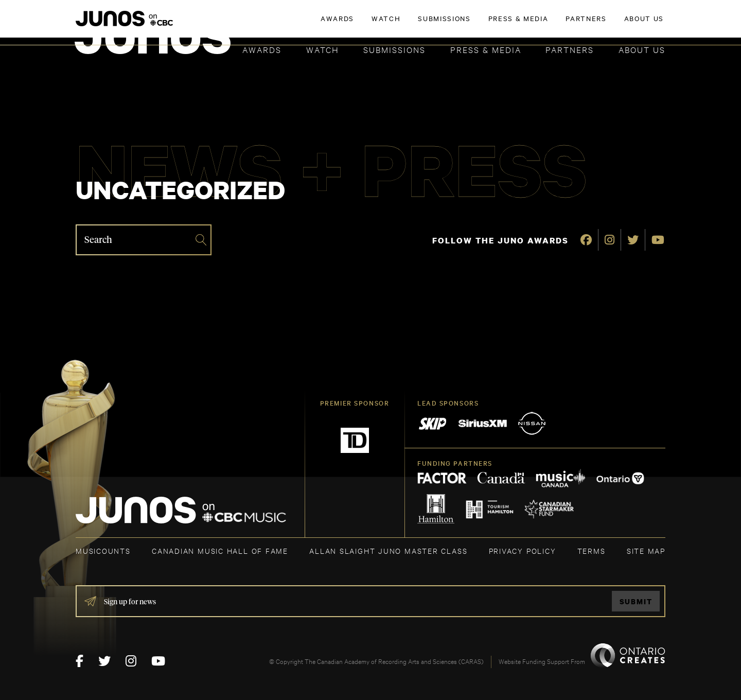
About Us (642, 49)
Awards (262, 49)
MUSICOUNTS (103, 550)
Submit (636, 601)
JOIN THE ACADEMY (522, 24)
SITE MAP (646, 550)
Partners (570, 49)
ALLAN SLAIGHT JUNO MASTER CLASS (388, 550)
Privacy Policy (523, 550)
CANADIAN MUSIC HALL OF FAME (220, 550)
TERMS (592, 550)
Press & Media (486, 49)
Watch (323, 49)
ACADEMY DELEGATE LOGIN (617, 24)
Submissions (394, 49)
